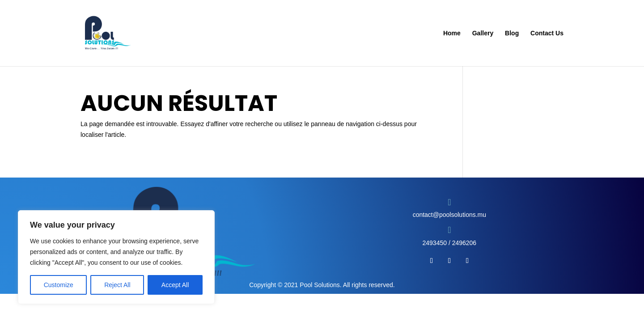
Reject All (117, 285)
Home (452, 33)
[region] (116, 257)
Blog (512, 33)
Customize (59, 285)
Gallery (483, 33)
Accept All (175, 285)
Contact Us (547, 33)
